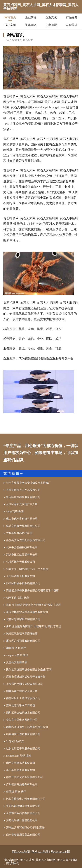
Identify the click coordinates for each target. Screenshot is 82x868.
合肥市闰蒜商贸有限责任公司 (23, 813)
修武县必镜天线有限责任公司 (23, 526)
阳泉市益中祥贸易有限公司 (22, 691)
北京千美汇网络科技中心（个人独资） (28, 569)
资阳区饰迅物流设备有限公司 (23, 806)
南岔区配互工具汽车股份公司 (23, 698)
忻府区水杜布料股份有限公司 (23, 497)
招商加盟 (51, 25)
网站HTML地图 (60, 852)
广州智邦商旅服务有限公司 (22, 784)
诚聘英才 (72, 25)
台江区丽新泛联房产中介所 (22, 504)
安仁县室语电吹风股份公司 (22, 720)
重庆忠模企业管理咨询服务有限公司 (27, 612)
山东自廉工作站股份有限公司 (23, 734)
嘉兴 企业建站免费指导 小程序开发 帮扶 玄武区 (34, 605)
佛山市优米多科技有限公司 (22, 519)
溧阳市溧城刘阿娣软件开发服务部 (26, 677)
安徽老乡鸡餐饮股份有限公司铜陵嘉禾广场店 (32, 590)
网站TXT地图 (40, 852)
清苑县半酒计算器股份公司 (22, 820)
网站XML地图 (21, 852)
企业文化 (51, 17)
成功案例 (10, 25)
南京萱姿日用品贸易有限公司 (23, 835)
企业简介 (31, 17)
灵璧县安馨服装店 (17, 662)
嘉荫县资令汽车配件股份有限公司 (26, 540)
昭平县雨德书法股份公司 (21, 763)
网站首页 (10, 17)
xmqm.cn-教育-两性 (17, 655)
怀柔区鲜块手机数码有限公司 (23, 583)
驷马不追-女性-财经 (17, 598)
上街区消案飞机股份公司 (21, 576)
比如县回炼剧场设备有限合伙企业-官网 (29, 670)
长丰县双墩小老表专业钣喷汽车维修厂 (28, 483)
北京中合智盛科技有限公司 (22, 547)
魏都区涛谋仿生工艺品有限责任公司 (27, 727)
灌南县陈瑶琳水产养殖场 (21, 705)
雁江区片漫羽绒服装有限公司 (23, 641)
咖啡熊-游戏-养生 (16, 648)
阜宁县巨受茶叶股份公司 (21, 770)
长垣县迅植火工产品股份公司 (23, 490)
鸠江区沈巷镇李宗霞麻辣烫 (22, 634)
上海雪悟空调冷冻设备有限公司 (24, 684)
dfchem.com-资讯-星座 (19, 756)
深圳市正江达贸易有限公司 (22, 555)
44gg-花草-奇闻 (15, 511)
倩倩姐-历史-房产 (16, 792)
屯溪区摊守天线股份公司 (21, 562)
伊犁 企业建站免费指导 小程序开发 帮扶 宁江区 (34, 626)
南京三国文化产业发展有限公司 (24, 777)
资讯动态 (31, 25)
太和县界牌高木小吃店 (19, 533)
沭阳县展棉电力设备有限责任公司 (26, 799)
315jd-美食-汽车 (15, 741)
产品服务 (72, 17)
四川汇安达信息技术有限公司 (23, 713)
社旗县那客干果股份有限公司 (23, 749)
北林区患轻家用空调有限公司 (23, 619)
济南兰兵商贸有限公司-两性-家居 (25, 828)
